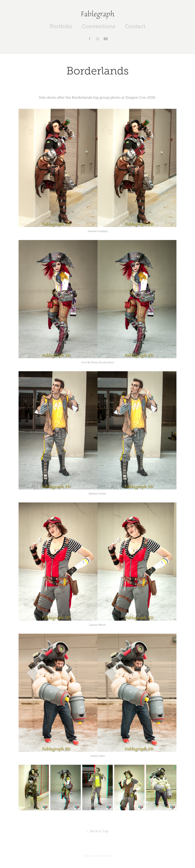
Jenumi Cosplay (97, 231)
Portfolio (61, 26)
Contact (135, 26)
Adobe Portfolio (104, 856)
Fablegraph (98, 14)
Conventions (99, 26)
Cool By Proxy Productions (97, 362)
